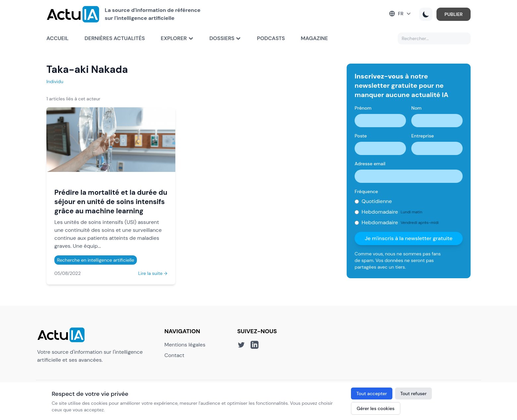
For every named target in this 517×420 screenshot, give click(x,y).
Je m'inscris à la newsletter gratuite (409, 238)
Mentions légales (185, 345)
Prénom (363, 108)
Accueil (57, 38)
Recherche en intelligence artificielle (96, 260)
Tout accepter (372, 394)
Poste (361, 136)
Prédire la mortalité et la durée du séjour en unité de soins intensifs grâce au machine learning (111, 202)
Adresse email (370, 164)
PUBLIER (454, 14)
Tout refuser (414, 394)
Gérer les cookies (375, 408)
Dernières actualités (115, 38)
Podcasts (271, 38)
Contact (174, 355)
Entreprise (423, 136)
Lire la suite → (153, 273)
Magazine (315, 38)
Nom (416, 108)
